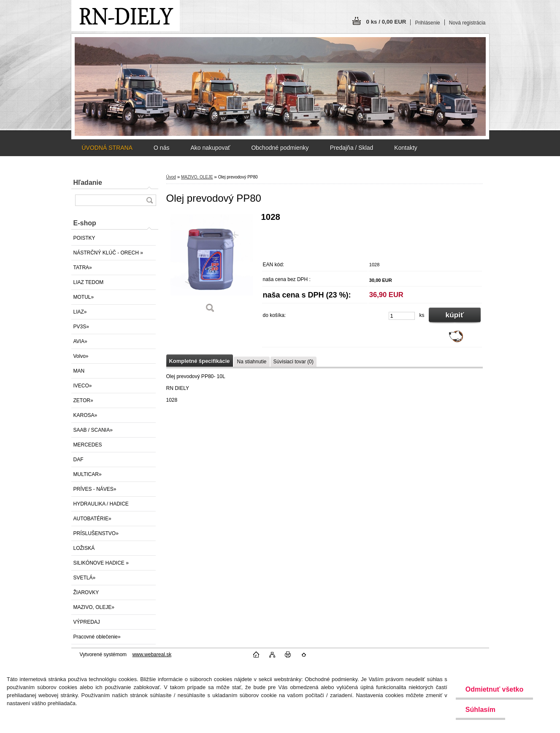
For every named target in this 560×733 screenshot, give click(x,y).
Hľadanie (88, 183)
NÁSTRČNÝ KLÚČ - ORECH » (108, 253)
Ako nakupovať (210, 148)
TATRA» (83, 268)
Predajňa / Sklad (352, 148)
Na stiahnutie (252, 362)
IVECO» (83, 386)
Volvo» (81, 356)
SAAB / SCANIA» (93, 430)
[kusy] (402, 316)
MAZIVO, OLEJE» (94, 607)
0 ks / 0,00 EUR (386, 22)
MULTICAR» (88, 474)
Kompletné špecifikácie (200, 361)
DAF (78, 460)
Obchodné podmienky (280, 148)
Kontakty (406, 148)
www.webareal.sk (152, 655)
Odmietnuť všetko (493, 689)
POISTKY (84, 238)
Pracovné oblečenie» (97, 637)
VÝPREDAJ (87, 622)
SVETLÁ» (85, 578)
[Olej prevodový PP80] (211, 266)
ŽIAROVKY (86, 592)
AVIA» (80, 341)
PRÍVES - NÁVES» (95, 489)
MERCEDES (88, 445)
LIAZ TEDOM (89, 282)
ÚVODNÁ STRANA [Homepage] (107, 148)
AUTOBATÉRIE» (92, 519)
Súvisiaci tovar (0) (294, 362)
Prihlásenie (427, 23)
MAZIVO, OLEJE (197, 177)
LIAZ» (80, 312)
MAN (79, 371)
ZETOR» (83, 400)
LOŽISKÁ (84, 548)
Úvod (171, 177)
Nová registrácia (467, 23)
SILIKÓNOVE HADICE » (101, 563)
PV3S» (81, 327)
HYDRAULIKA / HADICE (101, 504)
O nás (161, 148)
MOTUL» (84, 297)
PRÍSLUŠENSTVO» (96, 533)
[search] (149, 200)
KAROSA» (85, 415)
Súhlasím (479, 710)
